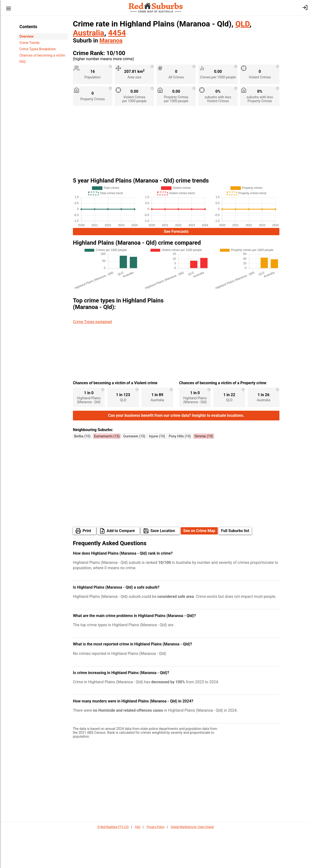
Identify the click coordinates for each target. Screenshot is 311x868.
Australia (89, 33)
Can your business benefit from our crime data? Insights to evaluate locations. (176, 452)
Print (87, 567)
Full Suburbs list (235, 567)
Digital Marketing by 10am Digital (192, 863)
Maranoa (111, 41)
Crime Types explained (92, 322)
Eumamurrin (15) (107, 472)
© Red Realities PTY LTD (113, 863)
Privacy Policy (155, 863)
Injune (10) (157, 472)
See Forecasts (176, 231)
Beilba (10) (82, 472)
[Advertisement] (176, 143)
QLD (242, 24)
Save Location (163, 567)
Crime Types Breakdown (38, 49)
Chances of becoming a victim (42, 55)
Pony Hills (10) (180, 472)
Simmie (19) (204, 472)
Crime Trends (30, 43)
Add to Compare (121, 567)
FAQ (22, 62)
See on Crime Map (199, 567)
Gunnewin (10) (134, 472)
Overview (26, 36)
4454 (117, 33)
